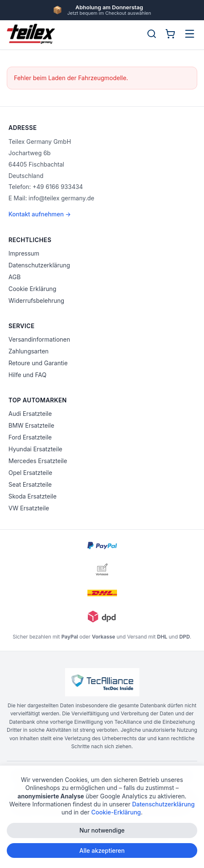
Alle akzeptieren (102, 851)
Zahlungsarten (29, 351)
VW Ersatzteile (29, 508)
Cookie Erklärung (32, 289)
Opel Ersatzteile (30, 473)
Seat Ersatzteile (30, 484)
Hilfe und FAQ (27, 375)
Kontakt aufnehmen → (40, 214)
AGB (15, 277)
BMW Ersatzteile (31, 425)
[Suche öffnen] (152, 34)
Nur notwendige (102, 831)
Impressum (24, 253)
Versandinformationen (39, 339)
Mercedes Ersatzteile (38, 461)
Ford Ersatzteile (30, 437)
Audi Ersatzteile (30, 414)
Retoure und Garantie (38, 363)
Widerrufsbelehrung (36, 301)
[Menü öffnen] (190, 34)
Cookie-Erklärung (116, 813)
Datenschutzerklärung (39, 265)
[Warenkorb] (170, 34)
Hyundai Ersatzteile (35, 449)
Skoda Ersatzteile (33, 496)
